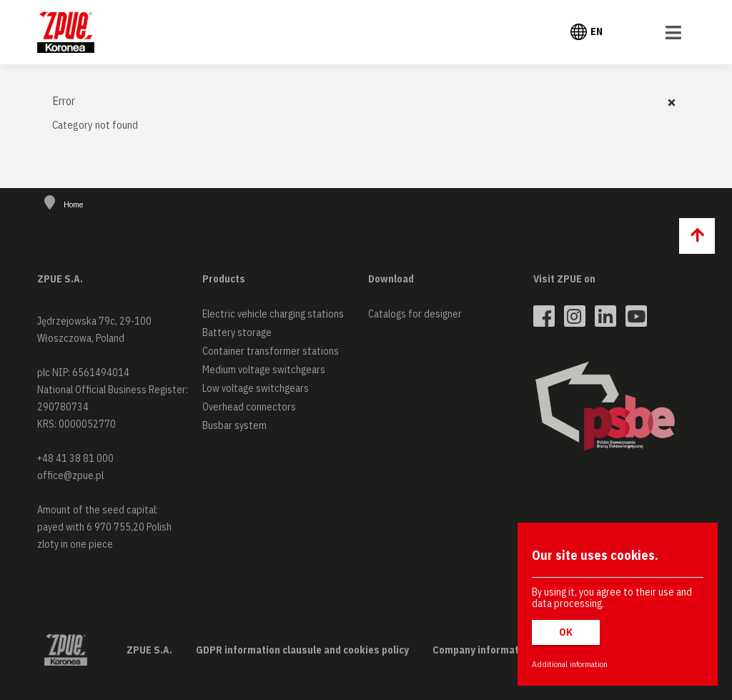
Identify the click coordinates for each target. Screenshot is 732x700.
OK (566, 632)
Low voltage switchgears (256, 388)
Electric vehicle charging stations (273, 314)
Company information (483, 650)
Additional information (570, 664)
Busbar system (234, 425)
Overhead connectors (249, 407)
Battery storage (237, 332)
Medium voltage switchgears (264, 370)
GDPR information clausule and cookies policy (302, 650)
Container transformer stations (271, 351)
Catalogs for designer (415, 314)
